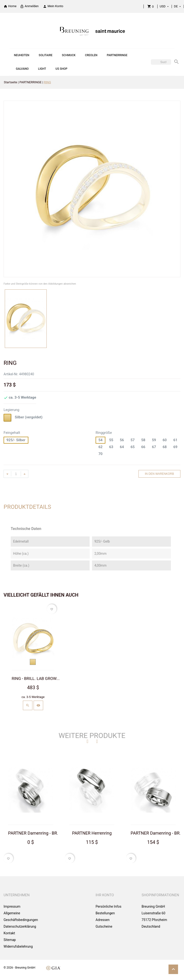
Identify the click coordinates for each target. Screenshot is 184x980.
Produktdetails (27, 507)
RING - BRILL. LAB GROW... (36, 678)
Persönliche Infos (108, 906)
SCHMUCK (69, 55)
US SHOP (61, 69)
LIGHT (42, 69)
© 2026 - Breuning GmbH (19, 968)
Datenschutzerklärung (20, 926)
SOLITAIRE (46, 55)
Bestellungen (105, 913)
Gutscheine (104, 926)
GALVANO (22, 69)
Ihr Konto (105, 895)
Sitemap (10, 940)
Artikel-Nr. (11, 374)
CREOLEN (91, 55)
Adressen (103, 920)
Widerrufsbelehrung (18, 946)
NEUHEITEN (22, 55)
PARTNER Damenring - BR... (34, 833)
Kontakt (9, 933)
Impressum (12, 906)
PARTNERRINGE (117, 55)
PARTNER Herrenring (92, 833)
